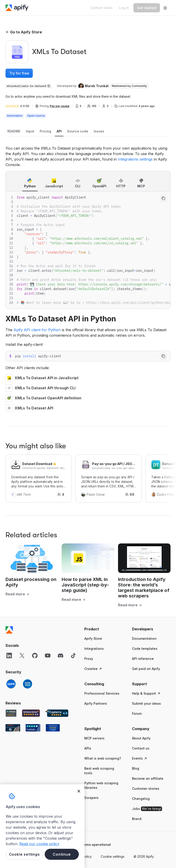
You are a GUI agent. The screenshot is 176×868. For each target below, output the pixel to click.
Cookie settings (113, 856)
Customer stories (146, 789)
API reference (143, 659)
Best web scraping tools (99, 771)
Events (140, 758)
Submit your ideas (146, 703)
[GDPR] (11, 684)
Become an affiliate (148, 778)
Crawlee (93, 669)
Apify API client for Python (37, 330)
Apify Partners (96, 703)
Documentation (144, 638)
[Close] (79, 791)
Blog (136, 768)
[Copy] (29, 86)
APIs (88, 748)
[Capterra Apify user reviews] (57, 713)
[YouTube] (48, 656)
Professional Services (102, 693)
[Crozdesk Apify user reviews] (53, 728)
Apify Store (93, 638)
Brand (137, 819)
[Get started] (147, 8)
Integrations (94, 649)
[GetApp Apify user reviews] (11, 713)
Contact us (141, 748)
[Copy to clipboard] (163, 198)
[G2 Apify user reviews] (13, 728)
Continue (62, 854)
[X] (22, 656)
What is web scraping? (103, 758)
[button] (104, 629)
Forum (137, 713)
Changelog (141, 799)
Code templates (145, 649)
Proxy (89, 659)
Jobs (147, 809)
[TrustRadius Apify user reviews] (33, 728)
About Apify (141, 738)
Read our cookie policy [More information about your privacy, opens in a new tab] (39, 844)
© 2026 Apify (144, 856)
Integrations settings (135, 159)
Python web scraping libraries (101, 785)
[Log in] (124, 8)
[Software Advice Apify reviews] (31, 713)
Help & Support (146, 693)
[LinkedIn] (9, 656)
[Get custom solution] (101, 8)
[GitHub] (35, 656)
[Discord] (60, 656)
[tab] (14, 131)
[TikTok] (73, 656)
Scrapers (91, 798)
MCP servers (94, 738)
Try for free (19, 73)
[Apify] (17, 8)
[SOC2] (27, 684)
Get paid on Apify (146, 669)
